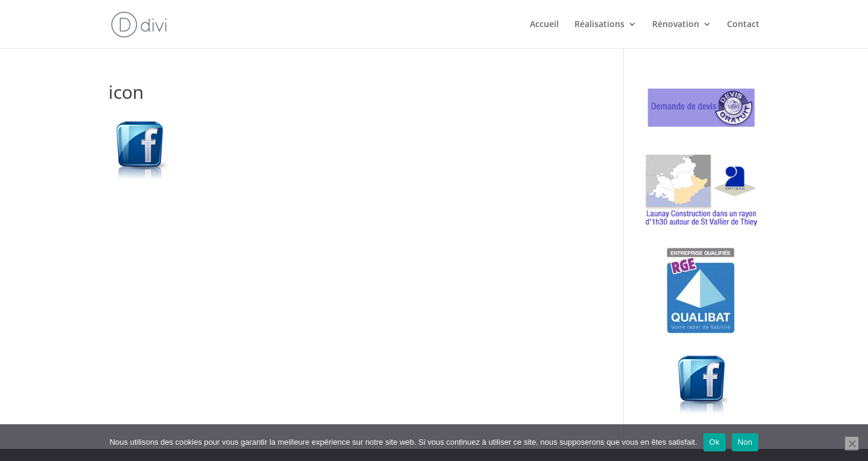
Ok (715, 442)
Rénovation (676, 25)
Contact (743, 25)
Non (745, 442)
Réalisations (599, 25)
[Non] (852, 444)
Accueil (544, 25)
